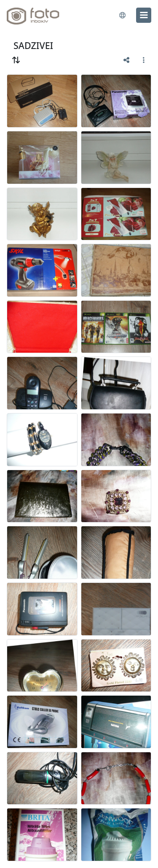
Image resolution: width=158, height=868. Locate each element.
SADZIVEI (33, 45)
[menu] (144, 15)
